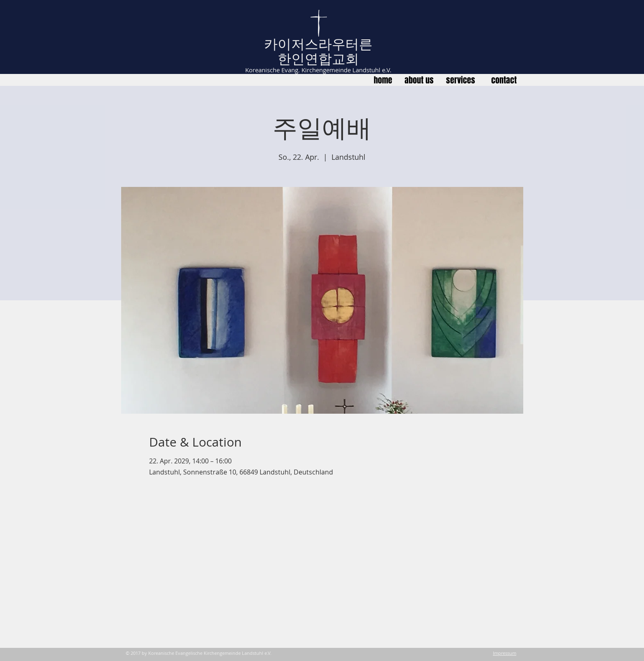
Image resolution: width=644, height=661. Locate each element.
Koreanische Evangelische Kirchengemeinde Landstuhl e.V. (210, 653)
